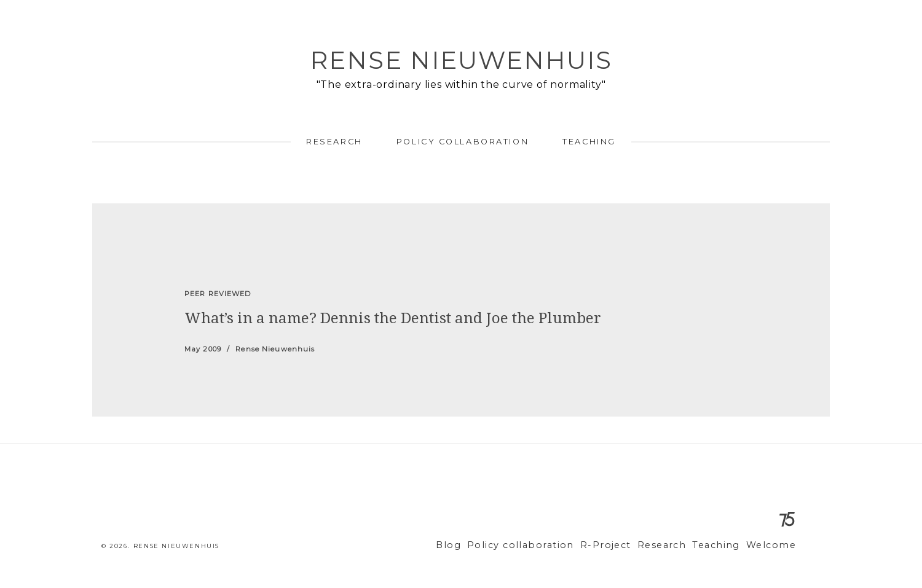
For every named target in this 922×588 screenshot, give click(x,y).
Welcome (774, 545)
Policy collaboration (463, 142)
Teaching (589, 142)
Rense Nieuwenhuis (461, 60)
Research (334, 142)
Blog (483, 545)
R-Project (623, 545)
